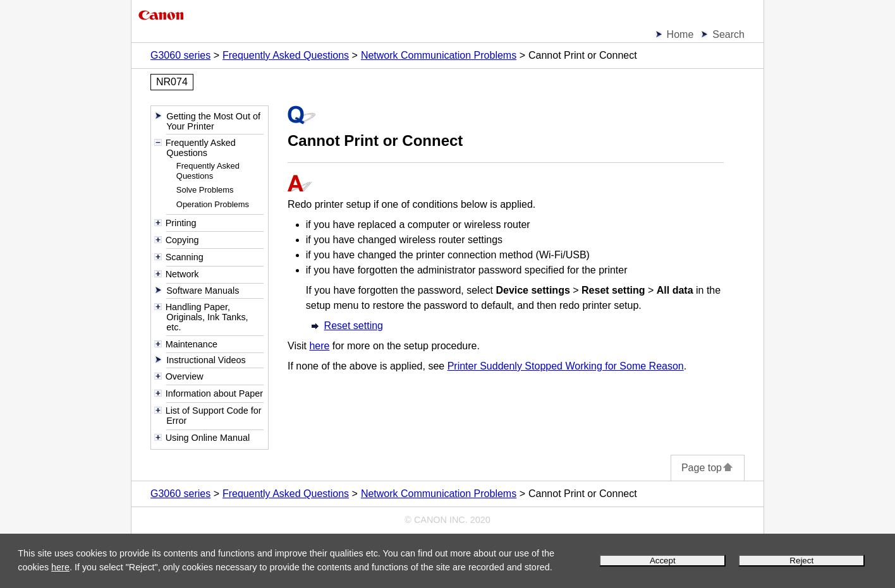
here (60, 567)
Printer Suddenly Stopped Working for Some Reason (566, 366)
